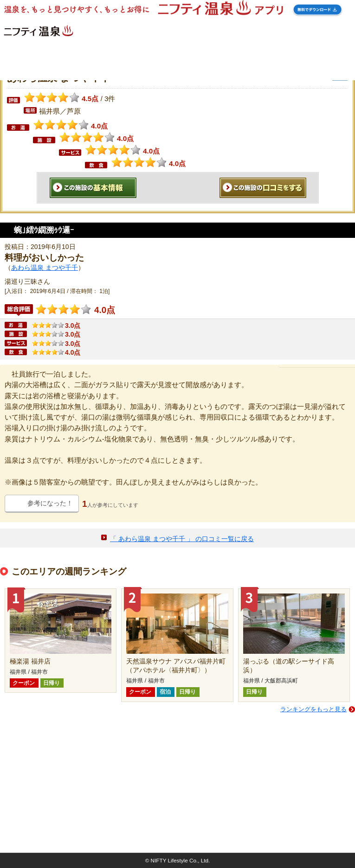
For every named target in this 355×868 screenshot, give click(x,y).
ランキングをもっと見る (313, 709)
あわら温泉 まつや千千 (45, 268)
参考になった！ (50, 503)
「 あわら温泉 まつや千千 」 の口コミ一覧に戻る (182, 539)
